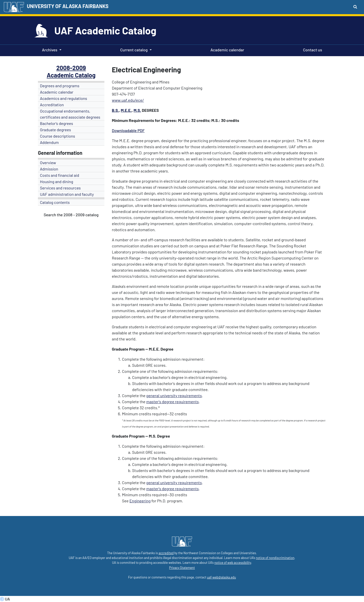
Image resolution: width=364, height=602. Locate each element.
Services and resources (60, 188)
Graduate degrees (55, 130)
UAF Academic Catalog (105, 30)
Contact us (312, 49)
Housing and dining (56, 181)
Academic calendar (226, 49)
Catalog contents (55, 202)
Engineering (140, 501)
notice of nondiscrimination (275, 558)
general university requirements (174, 395)
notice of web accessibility (233, 563)
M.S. (137, 110)
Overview (48, 163)
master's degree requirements (172, 402)
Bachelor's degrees (56, 123)
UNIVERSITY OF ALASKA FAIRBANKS (68, 6)
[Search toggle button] (355, 7)
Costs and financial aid (60, 175)
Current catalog (134, 50)
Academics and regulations (64, 98)
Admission (49, 169)
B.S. (116, 110)
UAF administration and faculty (67, 194)
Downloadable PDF (128, 130)
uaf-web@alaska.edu (221, 577)
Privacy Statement (182, 568)
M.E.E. (126, 110)
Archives (50, 50)
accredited (166, 553)
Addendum (49, 142)
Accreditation (52, 105)
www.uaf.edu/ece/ (128, 100)
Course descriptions (58, 136)
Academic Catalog (71, 75)
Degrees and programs (60, 86)
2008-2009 (71, 68)
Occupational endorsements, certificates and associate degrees (70, 114)
